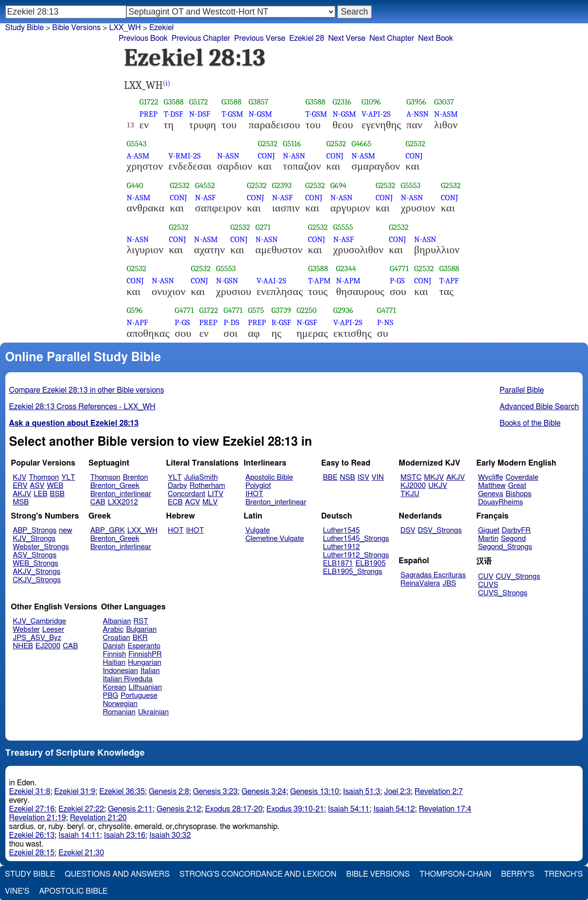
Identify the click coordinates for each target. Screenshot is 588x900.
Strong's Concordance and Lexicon (258, 874)
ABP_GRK (108, 530)
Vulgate (258, 530)
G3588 (174, 102)
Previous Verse (260, 38)
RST (141, 621)
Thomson (44, 477)
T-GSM (233, 114)
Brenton (136, 477)
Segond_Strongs (505, 547)
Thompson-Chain (455, 874)
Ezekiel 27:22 (81, 809)
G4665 (361, 144)
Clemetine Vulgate (275, 539)
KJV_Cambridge (39, 621)
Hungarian (145, 663)
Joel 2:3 (397, 792)
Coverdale (522, 477)
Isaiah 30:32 (170, 835)
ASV (37, 486)
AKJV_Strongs (36, 572)
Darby (177, 486)
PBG (111, 696)
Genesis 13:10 (315, 792)
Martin (488, 539)
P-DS (231, 322)
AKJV (22, 494)
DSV (408, 530)
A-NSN (417, 114)
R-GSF (281, 322)
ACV (193, 502)
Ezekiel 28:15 (32, 853)
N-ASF (205, 198)
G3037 (444, 102)
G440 (135, 185)
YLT (68, 477)
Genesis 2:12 (179, 809)
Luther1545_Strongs (356, 539)
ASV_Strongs (35, 555)
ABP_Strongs (35, 530)
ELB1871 (338, 563)
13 (130, 125)
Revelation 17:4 (445, 809)
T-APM (319, 281)
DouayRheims (501, 502)
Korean (115, 687)
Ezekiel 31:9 (75, 792)
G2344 (346, 268)
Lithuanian (145, 687)
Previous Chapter (201, 38)
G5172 (199, 102)
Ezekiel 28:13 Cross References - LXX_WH (82, 407)
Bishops (518, 494)
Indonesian (121, 671)
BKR (140, 638)
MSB (21, 502)
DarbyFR (517, 530)
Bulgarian (141, 630)
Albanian (117, 621)
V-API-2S (376, 114)
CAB (98, 502)
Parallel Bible (522, 390)
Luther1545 (342, 530)
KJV (19, 477)
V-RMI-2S (185, 156)
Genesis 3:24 (264, 792)
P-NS (385, 322)
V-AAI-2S (271, 281)
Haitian (114, 663)
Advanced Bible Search (539, 407)
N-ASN (228, 156)
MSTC (411, 477)
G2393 (282, 185)
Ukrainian (153, 712)
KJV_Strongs (34, 539)
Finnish (115, 654)
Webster (26, 630)
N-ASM (446, 114)
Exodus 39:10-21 (295, 809)
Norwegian (120, 704)
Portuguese (139, 696)
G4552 (205, 185)
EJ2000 (48, 646)
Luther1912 (342, 547)
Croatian (117, 638)
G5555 (343, 227)
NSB (347, 477)
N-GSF (307, 322)
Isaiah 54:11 (349, 809)
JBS (449, 583)
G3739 (281, 310)
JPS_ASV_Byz (37, 638)
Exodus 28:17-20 (234, 809)
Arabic (113, 630)
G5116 (292, 144)
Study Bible (25, 28)
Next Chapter (392, 38)
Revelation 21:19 (38, 818)
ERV (20, 486)
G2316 (342, 102)
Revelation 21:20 (98, 818)
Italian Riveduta (128, 679)
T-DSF (173, 114)
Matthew (492, 486)
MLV (210, 502)
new (65, 530)
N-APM (348, 281)
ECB (175, 502)
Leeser (53, 630)
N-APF (138, 322)
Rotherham (207, 486)
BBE (330, 477)
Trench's (563, 874)
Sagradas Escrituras (433, 575)
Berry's (518, 874)
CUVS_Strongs (503, 593)
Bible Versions (76, 28)
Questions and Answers (117, 874)
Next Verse (347, 38)
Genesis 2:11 (130, 809)
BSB (57, 494)
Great (517, 486)
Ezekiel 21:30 (81, 853)
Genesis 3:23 (215, 792)
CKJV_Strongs (37, 580)
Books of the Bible (530, 423)
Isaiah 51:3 (362, 792)
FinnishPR (145, 654)
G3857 (258, 102)
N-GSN (227, 281)
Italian (150, 671)
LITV (215, 494)
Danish (114, 646)
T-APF (449, 281)
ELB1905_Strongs (353, 572)
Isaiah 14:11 (79, 835)
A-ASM (138, 156)
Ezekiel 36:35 (122, 792)
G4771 (399, 268)
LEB (40, 494)
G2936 (343, 310)
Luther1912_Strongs (356, 555)
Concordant (186, 494)
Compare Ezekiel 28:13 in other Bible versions (87, 390)
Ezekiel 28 (307, 38)
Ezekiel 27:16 (32, 809)
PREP (148, 114)
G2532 (268, 144)
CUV (486, 577)
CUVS (488, 585)
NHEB (23, 646)
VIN (378, 477)
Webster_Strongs (41, 547)
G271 (263, 227)
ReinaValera (420, 583)
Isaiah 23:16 (125, 835)
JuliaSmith (201, 477)
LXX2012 (123, 502)
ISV (363, 477)
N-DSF (200, 114)
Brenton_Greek (115, 486)
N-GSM (260, 114)
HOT (175, 530)
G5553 (411, 185)
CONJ (266, 156)
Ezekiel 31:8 (30, 792)
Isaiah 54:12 (394, 809)
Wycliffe (491, 477)
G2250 (307, 310)
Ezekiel (161, 28)
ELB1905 (371, 563)
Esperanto (144, 646)
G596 (135, 310)
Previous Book (143, 38)
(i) (166, 83)
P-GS (397, 281)
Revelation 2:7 (439, 792)
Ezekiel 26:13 (32, 835)
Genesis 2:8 (169, 792)
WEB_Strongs (35, 563)
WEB (55, 486)
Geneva (491, 494)
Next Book (435, 38)
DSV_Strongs (440, 530)
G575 (256, 310)
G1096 (371, 102)
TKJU (410, 494)
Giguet (489, 530)
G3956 (416, 102)
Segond (513, 539)
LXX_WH (142, 530)
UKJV (438, 486)
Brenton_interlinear (121, 494)
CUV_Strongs (518, 577)
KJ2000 (413, 486)
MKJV (434, 477)
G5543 (137, 144)
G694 (338, 185)
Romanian (119, 712)
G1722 (149, 102)
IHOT (254, 494)
